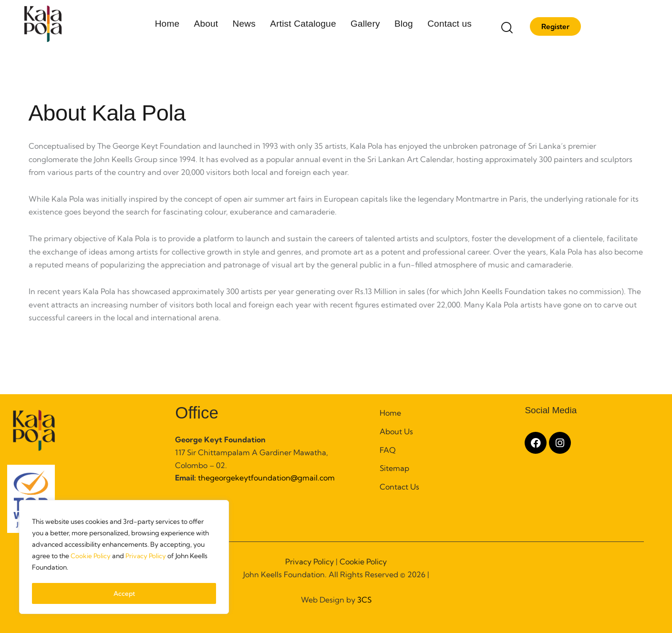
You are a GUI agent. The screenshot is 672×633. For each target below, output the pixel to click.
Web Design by (336, 600)
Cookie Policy (91, 558)
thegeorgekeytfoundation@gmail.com (265, 478)
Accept (124, 593)
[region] (124, 558)
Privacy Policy (147, 558)
